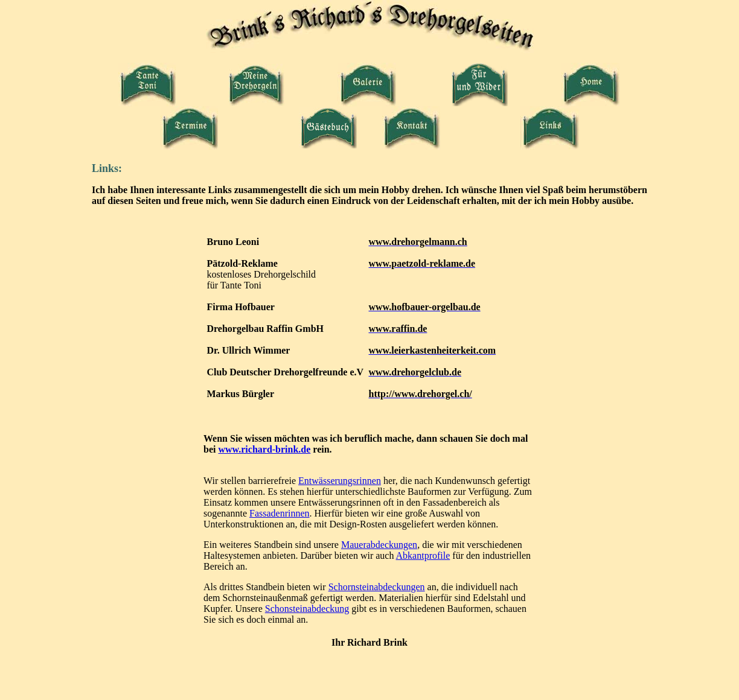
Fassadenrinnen (280, 513)
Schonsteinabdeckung (307, 609)
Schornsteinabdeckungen (377, 587)
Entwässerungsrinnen (340, 481)
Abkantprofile (423, 555)
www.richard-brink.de (264, 449)
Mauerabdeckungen (379, 545)
